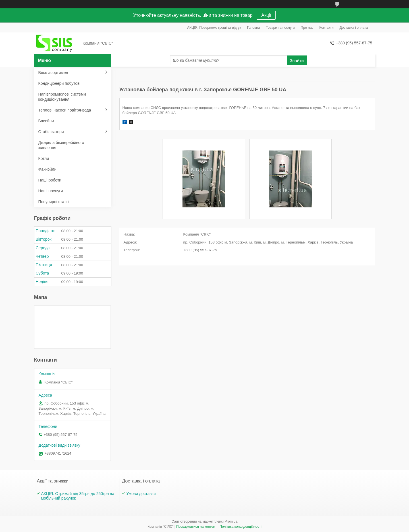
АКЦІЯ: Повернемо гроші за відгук (214, 28)
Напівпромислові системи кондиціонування (62, 97)
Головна (254, 28)
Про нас (307, 28)
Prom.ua (231, 521)
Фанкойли (47, 169)
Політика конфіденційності (240, 527)
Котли (44, 158)
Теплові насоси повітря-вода (65, 110)
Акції (266, 15)
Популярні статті (54, 202)
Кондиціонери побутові (59, 83)
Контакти (327, 28)
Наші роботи (50, 180)
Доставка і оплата (354, 28)
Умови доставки (141, 494)
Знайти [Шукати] (297, 60)
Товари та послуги (280, 28)
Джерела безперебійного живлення (61, 145)
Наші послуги (51, 191)
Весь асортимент (54, 73)
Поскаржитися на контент (196, 527)
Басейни (46, 121)
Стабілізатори (51, 132)
